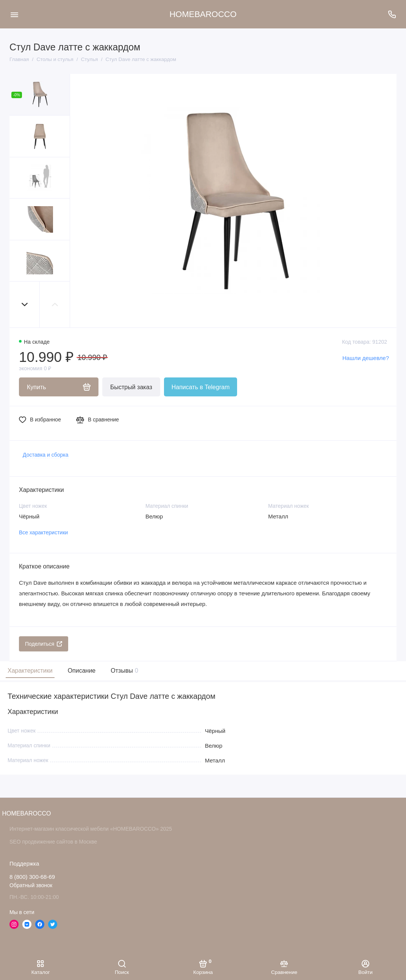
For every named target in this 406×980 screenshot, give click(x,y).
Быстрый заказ (131, 387)
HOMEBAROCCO (203, 14)
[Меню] (14, 14)
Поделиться (44, 644)
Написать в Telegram (201, 387)
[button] (25, 304)
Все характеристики (43, 532)
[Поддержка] (392, 14)
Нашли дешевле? (366, 358)
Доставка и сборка (46, 455)
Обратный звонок (31, 885)
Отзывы (123, 671)
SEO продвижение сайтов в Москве (53, 842)
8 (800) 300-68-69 (32, 877)
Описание (82, 671)
